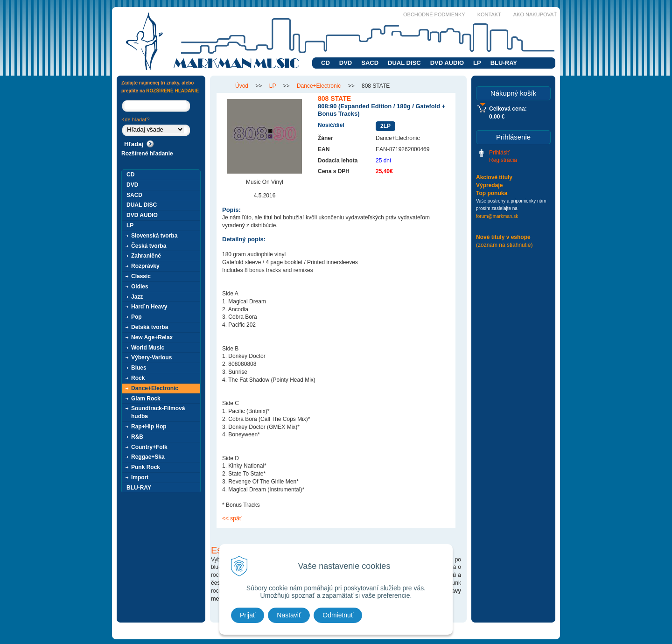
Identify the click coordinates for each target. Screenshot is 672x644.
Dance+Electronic (155, 388)
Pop (136, 317)
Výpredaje (489, 185)
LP (477, 63)
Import (140, 477)
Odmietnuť (338, 615)
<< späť (232, 518)
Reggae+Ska (148, 457)
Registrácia (503, 160)
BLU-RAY (504, 63)
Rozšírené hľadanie (147, 154)
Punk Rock (146, 467)
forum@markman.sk (497, 216)
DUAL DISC (404, 63)
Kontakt (489, 14)
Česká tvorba (149, 246)
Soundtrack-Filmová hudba (158, 412)
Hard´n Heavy (149, 307)
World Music (148, 348)
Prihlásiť (499, 153)
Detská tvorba (150, 327)
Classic (141, 276)
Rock (138, 378)
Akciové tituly (494, 177)
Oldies (140, 287)
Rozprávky (145, 266)
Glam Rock (146, 399)
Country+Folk (149, 447)
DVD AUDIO (447, 63)
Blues (139, 368)
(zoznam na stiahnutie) (504, 245)
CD (325, 63)
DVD (346, 63)
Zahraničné (146, 256)
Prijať (248, 615)
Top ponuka (492, 193)
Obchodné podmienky (434, 14)
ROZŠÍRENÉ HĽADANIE (172, 91)
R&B (137, 437)
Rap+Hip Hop (149, 427)
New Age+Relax (152, 337)
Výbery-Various (151, 357)
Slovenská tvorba (154, 236)
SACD (370, 63)
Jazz (137, 297)
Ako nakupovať (535, 14)
